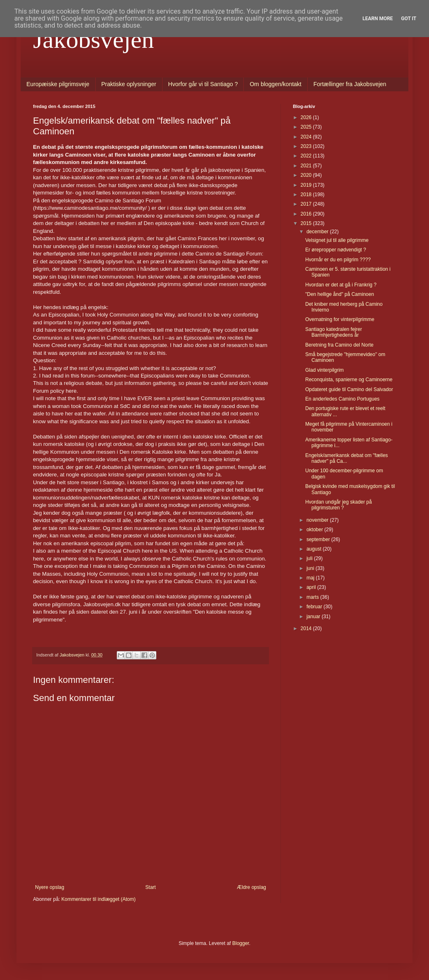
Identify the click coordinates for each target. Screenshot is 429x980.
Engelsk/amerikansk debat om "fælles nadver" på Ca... (346, 458)
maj (311, 578)
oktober (315, 530)
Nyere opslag (50, 887)
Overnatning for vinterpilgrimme (340, 319)
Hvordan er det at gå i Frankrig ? (341, 285)
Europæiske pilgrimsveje (58, 84)
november (318, 520)
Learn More (378, 19)
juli (310, 558)
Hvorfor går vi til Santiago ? (203, 84)
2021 (307, 166)
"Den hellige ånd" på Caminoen (340, 294)
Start (150, 887)
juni (311, 568)
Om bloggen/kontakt (275, 84)
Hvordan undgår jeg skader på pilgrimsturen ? (338, 505)
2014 (307, 628)
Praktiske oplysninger (129, 84)
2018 (307, 195)
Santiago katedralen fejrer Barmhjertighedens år (334, 332)
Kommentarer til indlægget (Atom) (99, 899)
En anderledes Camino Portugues (342, 399)
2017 (307, 204)
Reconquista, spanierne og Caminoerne (349, 380)
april (312, 587)
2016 (307, 214)
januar (314, 617)
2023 (307, 146)
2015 (307, 223)
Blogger (241, 943)
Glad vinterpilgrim (324, 370)
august (315, 549)
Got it (409, 19)
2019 (307, 185)
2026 (307, 117)
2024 (307, 137)
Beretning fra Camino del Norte (339, 345)
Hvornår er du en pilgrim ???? (338, 260)
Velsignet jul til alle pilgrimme (337, 240)
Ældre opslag (251, 887)
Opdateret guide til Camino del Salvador (349, 389)
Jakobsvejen (93, 40)
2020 (307, 175)
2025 (307, 127)
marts (313, 597)
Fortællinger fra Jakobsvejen (350, 84)
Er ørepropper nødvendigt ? (336, 250)
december (318, 232)
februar (315, 607)
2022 (307, 156)
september (319, 539)
